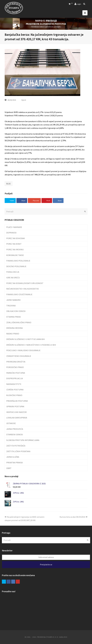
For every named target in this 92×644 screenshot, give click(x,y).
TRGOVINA (11, 306)
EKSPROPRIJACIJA (15, 378)
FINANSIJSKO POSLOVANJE (18, 261)
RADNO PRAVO (13, 334)
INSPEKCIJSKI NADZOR (16, 412)
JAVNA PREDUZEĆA (15, 429)
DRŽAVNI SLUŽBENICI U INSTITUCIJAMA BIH (26, 339)
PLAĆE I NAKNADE (14, 227)
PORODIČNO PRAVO (15, 367)
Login (79, 4)
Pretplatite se (46, 565)
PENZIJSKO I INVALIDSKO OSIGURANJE (23, 350)
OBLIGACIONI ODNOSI (16, 311)
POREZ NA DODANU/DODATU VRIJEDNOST (25, 283)
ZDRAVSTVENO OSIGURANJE (19, 356)
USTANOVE (11, 423)
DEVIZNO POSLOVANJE (16, 266)
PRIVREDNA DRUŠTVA (16, 362)
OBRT (9, 468)
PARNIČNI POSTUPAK (16, 373)
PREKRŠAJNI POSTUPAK (17, 401)
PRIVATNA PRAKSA (14, 463)
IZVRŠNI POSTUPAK (15, 390)
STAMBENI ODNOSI (15, 434)
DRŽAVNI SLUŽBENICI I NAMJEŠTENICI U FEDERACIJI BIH (31, 345)
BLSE (9, 184)
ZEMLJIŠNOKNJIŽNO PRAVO (19, 322)
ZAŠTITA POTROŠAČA (16, 446)
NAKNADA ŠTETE (14, 384)
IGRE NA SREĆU (13, 278)
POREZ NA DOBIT (14, 244)
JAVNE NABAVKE (13, 300)
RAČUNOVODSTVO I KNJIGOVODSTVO (23, 289)
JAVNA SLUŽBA (13, 457)
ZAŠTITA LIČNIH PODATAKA (18, 451)
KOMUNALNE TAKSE (15, 255)
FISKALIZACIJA (13, 272)
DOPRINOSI (11, 233)
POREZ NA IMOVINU (15, 250)
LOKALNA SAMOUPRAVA (17, 418)
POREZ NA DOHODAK (16, 238)
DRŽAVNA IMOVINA (14, 328)
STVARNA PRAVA (13, 317)
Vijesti (24, 100)
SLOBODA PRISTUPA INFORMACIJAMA (23, 440)
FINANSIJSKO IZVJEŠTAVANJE (19, 294)
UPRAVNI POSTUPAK (15, 406)
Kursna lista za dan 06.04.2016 (74, 517)
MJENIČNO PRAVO (14, 395)
